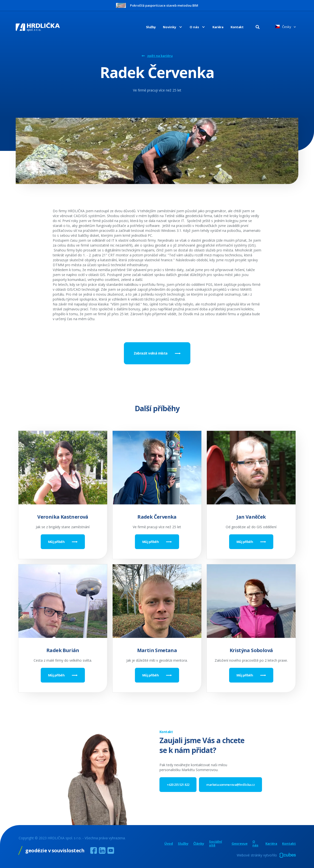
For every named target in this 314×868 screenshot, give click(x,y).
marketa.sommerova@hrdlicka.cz (230, 785)
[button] (169, 27)
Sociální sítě (216, 843)
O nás (255, 843)
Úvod (169, 844)
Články (199, 844)
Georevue (240, 844)
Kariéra (218, 27)
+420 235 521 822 (178, 785)
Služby (151, 27)
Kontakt (237, 27)
